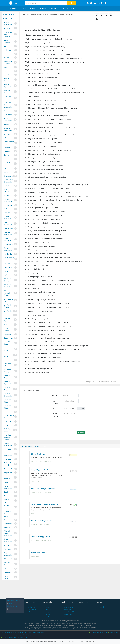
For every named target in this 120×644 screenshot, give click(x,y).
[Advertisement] (70, 583)
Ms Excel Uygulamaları (8, 383)
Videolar (43, 9)
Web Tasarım (8, 549)
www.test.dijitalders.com (24, 635)
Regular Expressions (8, 501)
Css (5, 159)
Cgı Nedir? (8, 155)
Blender (6, 124)
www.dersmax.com (39, 632)
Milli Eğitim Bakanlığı (7, 371)
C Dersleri (7, 138)
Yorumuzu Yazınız (55, 415)
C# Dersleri (8, 148)
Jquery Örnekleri (7, 329)
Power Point (8, 469)
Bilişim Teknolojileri (8, 119)
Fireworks (7, 213)
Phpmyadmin (8, 459)
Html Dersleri (8, 254)
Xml (5, 569)
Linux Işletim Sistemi (8, 355)
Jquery (6, 325)
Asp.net (6, 75)
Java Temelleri (8, 311)
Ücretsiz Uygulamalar (8, 541)
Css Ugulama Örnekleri (8, 164)
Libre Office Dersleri (8, 343)
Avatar (54, 408)
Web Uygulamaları (8, 554)
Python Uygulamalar (8, 487)
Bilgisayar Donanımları (8, 92)
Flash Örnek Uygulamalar (8, 233)
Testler (23, 9)
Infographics (8, 267)
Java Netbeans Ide (8, 300)
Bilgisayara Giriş (7, 98)
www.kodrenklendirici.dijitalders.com (15, 637)
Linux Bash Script (7, 349)
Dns (5, 169)
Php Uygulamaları (8, 454)
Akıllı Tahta (7, 50)
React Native (8, 496)
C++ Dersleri (8, 151)
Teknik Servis (8, 524)
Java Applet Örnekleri (7, 280)
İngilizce (7, 275)
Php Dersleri (8, 449)
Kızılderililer (8, 334)
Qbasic (6, 492)
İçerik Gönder (68, 607)
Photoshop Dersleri (7, 430)
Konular (14, 9)
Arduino (6, 67)
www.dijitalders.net (24, 632)
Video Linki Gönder (70, 612)
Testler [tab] (11, 18)
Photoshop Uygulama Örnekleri (7, 437)
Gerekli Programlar (7, 239)
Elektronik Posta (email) (8, 200)
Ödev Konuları (8, 421)
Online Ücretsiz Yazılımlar (9, 417)
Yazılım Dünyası (6, 577)
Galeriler (32, 9)
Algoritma (7, 54)
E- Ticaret (7, 186)
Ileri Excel (7, 264)
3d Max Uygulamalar (8, 23)
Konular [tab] (5, 14)
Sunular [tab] (5, 18)
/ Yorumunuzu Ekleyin (32, 390)
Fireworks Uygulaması (8, 218)
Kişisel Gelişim (9, 338)
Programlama (8, 473)
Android (7, 58)
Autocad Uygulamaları (8, 86)
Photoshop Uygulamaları (8, 444)
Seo (5, 520)
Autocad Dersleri (7, 80)
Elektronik (7, 195)
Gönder (81, 433)
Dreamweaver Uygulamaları (8, 181)
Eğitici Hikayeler (7, 191)
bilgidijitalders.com (12, 605)
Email (102, 607)
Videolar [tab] (12, 14)
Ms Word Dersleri (7, 389)
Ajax (5, 46)
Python (6, 482)
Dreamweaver (8, 176)
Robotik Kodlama (7, 507)
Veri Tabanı (7, 545)
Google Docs (8, 244)
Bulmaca (71, 9)
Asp (5, 71)
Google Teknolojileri (8, 249)
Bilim (5, 111)
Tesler (48, 607)
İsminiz (54, 396)
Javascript (7, 315)
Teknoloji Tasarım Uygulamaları (8, 533)
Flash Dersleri (8, 228)
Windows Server (7, 564)
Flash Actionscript (8, 224)
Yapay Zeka (7, 572)
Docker (6, 172)
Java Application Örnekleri (8, 293)
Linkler (61, 9)
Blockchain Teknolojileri (8, 129)
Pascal (6, 425)
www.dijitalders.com (9, 632)
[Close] (94, 641)
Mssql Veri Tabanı (7, 401)
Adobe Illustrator (7, 41)
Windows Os (8, 559)
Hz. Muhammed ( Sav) (9, 259)
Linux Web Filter (7, 365)
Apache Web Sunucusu (8, 62)
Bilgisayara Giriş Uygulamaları (8, 105)
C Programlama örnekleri (9, 143)
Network (7, 412)
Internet (6, 271)
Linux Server (8, 360)
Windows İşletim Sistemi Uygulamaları (61, 14)
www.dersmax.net (8, 635)
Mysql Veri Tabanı (7, 407)
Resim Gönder (69, 609)
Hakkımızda (31, 607)
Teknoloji (7, 527)
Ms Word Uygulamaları (8, 395)
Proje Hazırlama (7, 477)
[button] (106, 3)
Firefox (6, 209)
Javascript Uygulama (7, 320)
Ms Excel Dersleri (7, 377)
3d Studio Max (9, 28)
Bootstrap (7, 134)
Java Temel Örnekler (7, 306)
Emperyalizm (8, 205)
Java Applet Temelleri (7, 286)
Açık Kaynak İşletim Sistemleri (8, 34)
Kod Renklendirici (33, 609)
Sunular (52, 9)
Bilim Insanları (8, 115)
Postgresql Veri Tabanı (7, 464)
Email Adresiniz (55, 402)
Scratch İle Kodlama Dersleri (7, 514)
